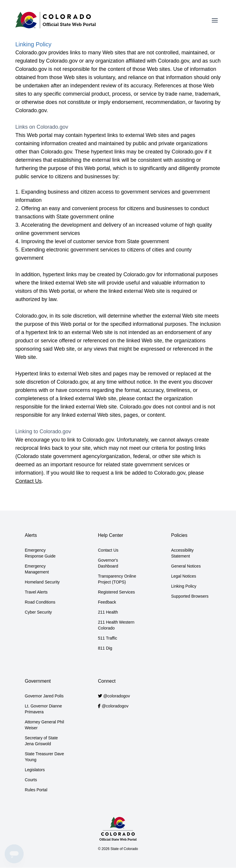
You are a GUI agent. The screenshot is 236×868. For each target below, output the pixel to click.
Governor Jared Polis (44, 696)
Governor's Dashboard (108, 563)
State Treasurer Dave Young (44, 757)
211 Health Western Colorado (116, 625)
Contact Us (28, 481)
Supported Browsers (190, 596)
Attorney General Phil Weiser (44, 725)
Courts (31, 780)
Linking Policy (184, 586)
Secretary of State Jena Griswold (41, 741)
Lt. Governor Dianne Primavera (43, 709)
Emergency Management (37, 569)
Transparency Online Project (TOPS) (117, 579)
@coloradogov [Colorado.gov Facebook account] (115, 706)
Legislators (35, 770)
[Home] (56, 20)
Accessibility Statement (182, 553)
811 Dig (105, 648)
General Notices (186, 566)
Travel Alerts (36, 592)
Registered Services (116, 592)
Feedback (107, 602)
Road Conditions (40, 602)
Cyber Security (38, 612)
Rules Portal (36, 790)
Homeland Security (42, 582)
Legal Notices (184, 576)
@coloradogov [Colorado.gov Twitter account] (117, 696)
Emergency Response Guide (40, 553)
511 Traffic (108, 638)
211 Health (108, 612)
